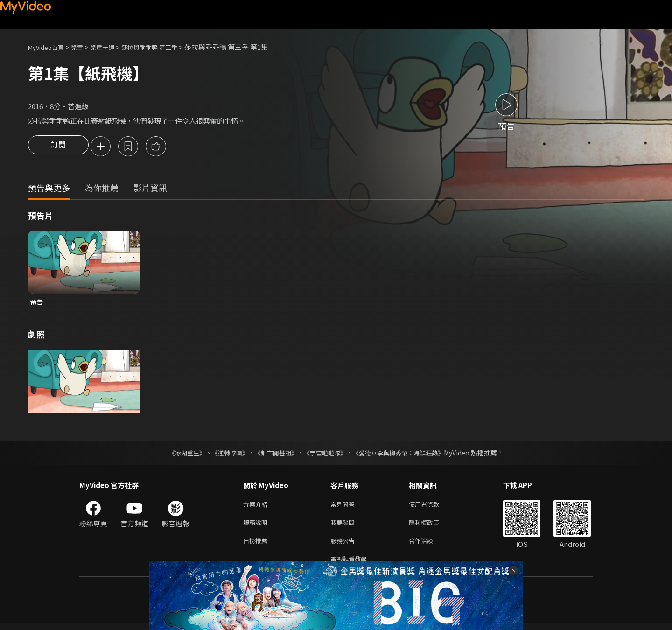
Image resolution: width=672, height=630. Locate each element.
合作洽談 (428, 546)
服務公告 (344, 546)
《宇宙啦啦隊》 (326, 455)
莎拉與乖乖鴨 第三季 (166, 47)
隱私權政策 (432, 526)
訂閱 (58, 147)
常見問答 (344, 507)
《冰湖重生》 (179, 455)
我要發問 (344, 526)
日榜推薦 (257, 546)
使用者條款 (432, 507)
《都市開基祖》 (273, 455)
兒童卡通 (112, 47)
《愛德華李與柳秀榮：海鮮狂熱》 (404, 455)
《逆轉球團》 (224, 455)
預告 (37, 303)
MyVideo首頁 (49, 47)
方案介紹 (257, 507)
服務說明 (257, 526)
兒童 (84, 47)
